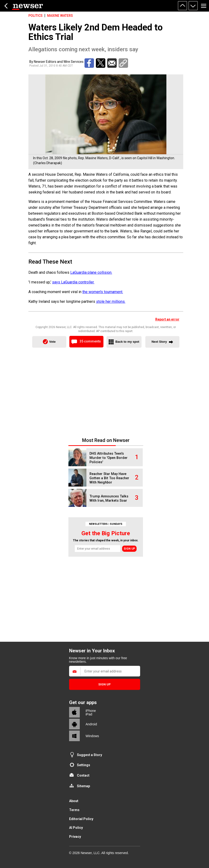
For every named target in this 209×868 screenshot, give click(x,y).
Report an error (167, 319)
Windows (92, 736)
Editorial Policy (81, 819)
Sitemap (83, 786)
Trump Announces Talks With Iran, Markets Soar (109, 498)
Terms (74, 810)
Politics (36, 16)
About (74, 801)
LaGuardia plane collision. (91, 272)
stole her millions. (111, 301)
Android (91, 724)
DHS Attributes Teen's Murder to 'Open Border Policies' (109, 458)
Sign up (129, 549)
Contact (83, 775)
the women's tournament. (103, 292)
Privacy (75, 837)
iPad (89, 714)
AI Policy (76, 828)
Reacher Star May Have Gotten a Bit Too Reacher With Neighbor (109, 478)
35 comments (90, 341)
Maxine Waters (60, 16)
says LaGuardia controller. (73, 282)
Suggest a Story (89, 755)
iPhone (91, 711)
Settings (84, 765)
